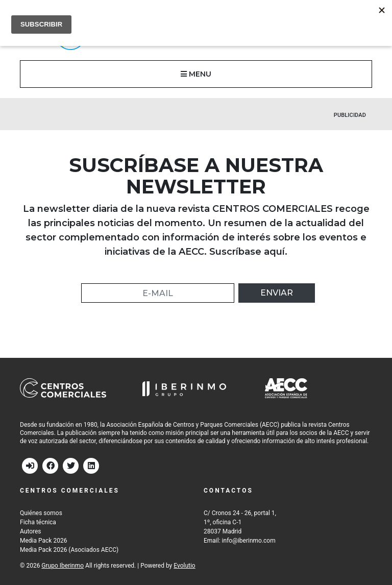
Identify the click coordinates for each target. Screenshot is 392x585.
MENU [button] (196, 74)
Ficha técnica (38, 522)
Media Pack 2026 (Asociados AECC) (69, 550)
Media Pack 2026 (43, 541)
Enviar (277, 293)
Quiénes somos (41, 513)
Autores (31, 531)
